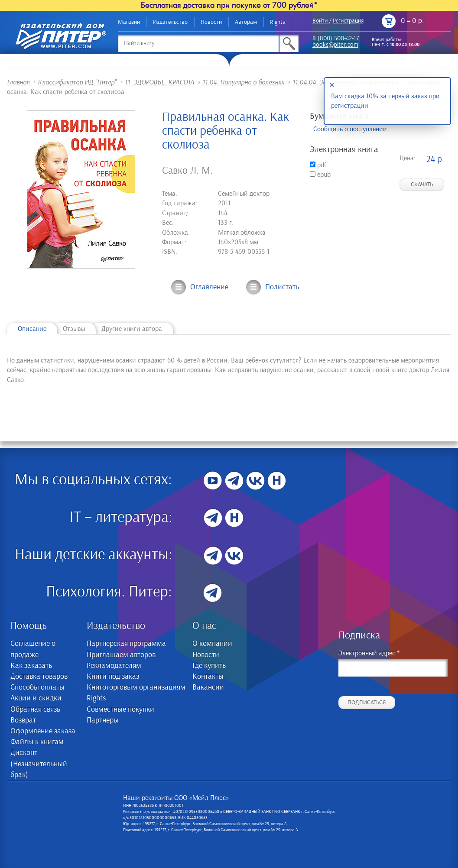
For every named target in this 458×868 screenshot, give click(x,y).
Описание (32, 329)
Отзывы (74, 329)
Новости (211, 22)
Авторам (246, 22)
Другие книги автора (132, 329)
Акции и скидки (36, 698)
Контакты (208, 677)
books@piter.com (335, 45)
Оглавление (209, 287)
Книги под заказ (113, 677)
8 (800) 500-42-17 (336, 39)
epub (320, 175)
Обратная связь (35, 709)
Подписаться (367, 703)
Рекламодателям (114, 666)
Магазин (129, 22)
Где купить (209, 666)
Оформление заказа (43, 731)
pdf (318, 165)
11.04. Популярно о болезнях (243, 82)
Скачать (422, 185)
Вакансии (208, 687)
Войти (320, 21)
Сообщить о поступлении (350, 129)
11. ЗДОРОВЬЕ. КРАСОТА (159, 82)
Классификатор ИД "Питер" (77, 82)
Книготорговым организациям (136, 687)
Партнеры (103, 720)
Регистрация (348, 21)
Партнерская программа (126, 644)
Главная (18, 82)
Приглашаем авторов (121, 655)
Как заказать (31, 666)
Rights (278, 22)
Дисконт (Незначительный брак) (39, 764)
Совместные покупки (120, 709)
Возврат (23, 720)
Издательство (170, 22)
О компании (212, 644)
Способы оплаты (37, 687)
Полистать (282, 287)
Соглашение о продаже (33, 649)
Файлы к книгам (37, 742)
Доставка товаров (39, 677)
